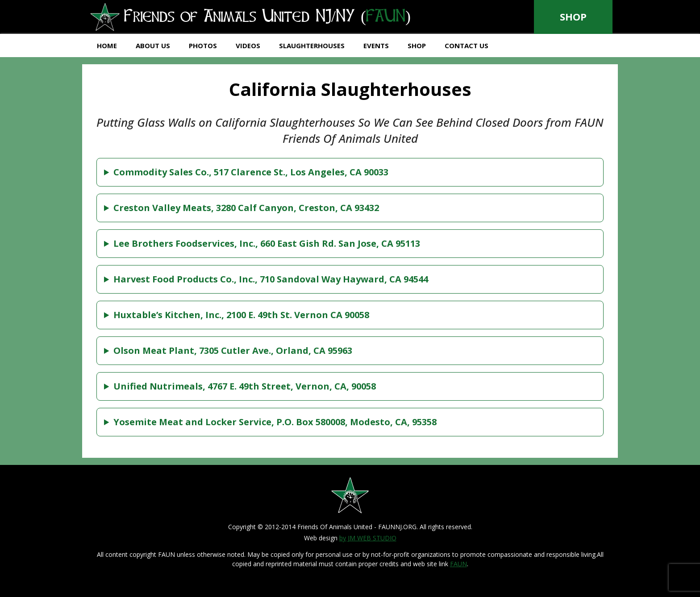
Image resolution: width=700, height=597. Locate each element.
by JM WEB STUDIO (368, 538)
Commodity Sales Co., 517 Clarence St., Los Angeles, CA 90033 (251, 172)
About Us (153, 46)
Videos (248, 46)
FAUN (458, 564)
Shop (573, 17)
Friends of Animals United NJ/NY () (251, 17)
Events (376, 46)
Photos (203, 46)
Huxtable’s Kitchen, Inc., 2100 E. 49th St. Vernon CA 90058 (241, 315)
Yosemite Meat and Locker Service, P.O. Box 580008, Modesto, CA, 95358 (275, 422)
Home (107, 46)
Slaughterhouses (312, 46)
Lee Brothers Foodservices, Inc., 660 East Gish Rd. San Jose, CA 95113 (267, 243)
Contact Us (467, 46)
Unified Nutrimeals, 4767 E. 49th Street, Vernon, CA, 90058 (245, 386)
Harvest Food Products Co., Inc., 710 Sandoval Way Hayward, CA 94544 (271, 279)
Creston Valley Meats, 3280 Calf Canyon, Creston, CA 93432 (246, 208)
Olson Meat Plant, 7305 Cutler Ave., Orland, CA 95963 (233, 350)
